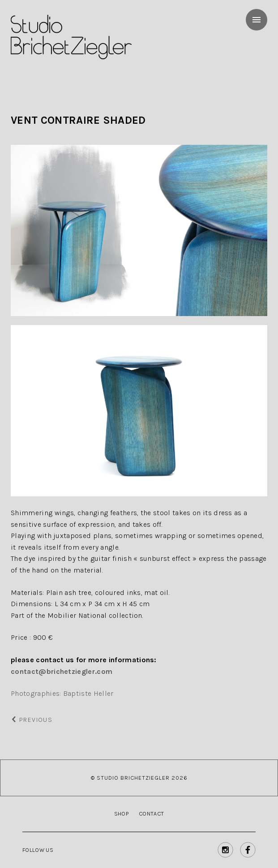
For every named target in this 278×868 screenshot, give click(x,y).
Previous (32, 720)
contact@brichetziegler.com (62, 671)
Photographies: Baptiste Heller (62, 693)
